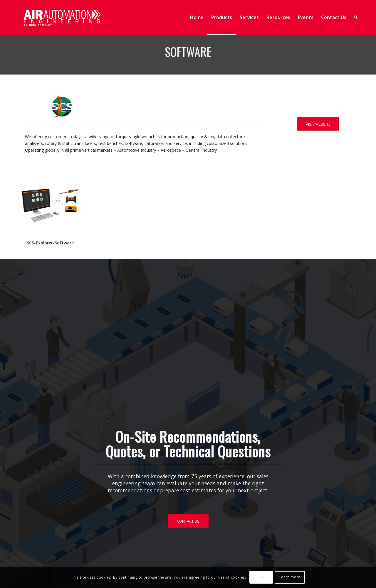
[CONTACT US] (188, 521)
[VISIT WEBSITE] (318, 124)
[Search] (356, 17)
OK (261, 577)
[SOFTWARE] (50, 204)
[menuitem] (197, 17)
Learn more (290, 577)
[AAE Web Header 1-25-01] (62, 17)
